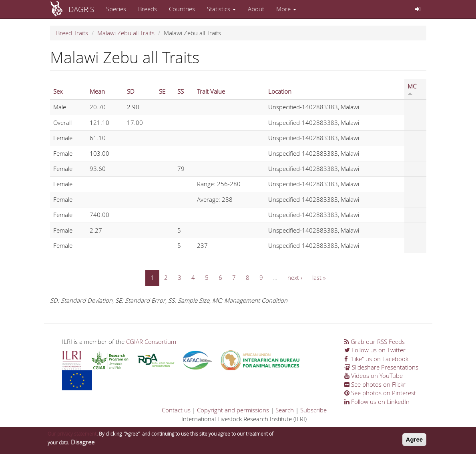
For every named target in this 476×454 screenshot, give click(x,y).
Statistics (221, 9)
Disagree (83, 443)
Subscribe (313, 410)
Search (285, 410)
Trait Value (211, 91)
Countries (182, 9)
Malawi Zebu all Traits (126, 33)
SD (131, 91)
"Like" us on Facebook (376, 359)
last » (319, 277)
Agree (415, 441)
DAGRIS (81, 9)
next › (295, 277)
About (256, 9)
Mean (97, 91)
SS (181, 91)
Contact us (176, 410)
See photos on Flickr (375, 384)
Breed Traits (72, 33)
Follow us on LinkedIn (377, 402)
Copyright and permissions (233, 410)
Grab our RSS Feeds (375, 342)
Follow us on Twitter (375, 350)
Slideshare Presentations (381, 367)
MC (412, 89)
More (286, 9)
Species (116, 9)
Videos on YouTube (374, 376)
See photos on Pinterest (380, 393)
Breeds (148, 9)
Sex (58, 91)
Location (280, 91)
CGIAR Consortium (151, 342)
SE (162, 91)
